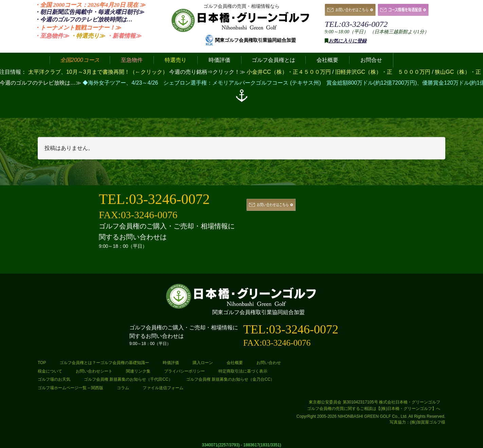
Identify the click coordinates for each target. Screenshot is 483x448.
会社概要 (235, 363)
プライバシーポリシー (184, 371)
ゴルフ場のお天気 (54, 379)
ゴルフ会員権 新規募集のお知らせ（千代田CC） (128, 379)
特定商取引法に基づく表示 (243, 371)
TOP (42, 363)
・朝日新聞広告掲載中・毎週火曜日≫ (89, 12)
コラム (123, 388)
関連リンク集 (138, 371)
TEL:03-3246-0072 (356, 24)
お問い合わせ (269, 363)
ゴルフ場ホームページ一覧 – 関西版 (70, 388)
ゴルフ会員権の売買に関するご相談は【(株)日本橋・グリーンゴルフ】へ (374, 409)
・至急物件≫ (52, 36)
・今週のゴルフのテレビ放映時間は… (83, 20)
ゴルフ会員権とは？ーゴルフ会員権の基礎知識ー (104, 363)
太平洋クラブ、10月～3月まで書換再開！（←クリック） (98, 72)
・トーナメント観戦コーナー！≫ (78, 28)
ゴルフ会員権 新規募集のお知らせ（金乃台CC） (230, 379)
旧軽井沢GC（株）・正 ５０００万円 (383, 72)
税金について (50, 371)
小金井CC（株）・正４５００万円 (289, 72)
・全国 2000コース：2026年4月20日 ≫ (90, 5)
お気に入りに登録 (347, 41)
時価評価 (171, 363)
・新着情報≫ (124, 36)
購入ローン (203, 363)
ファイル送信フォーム (163, 388)
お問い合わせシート (94, 371)
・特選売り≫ (88, 36)
